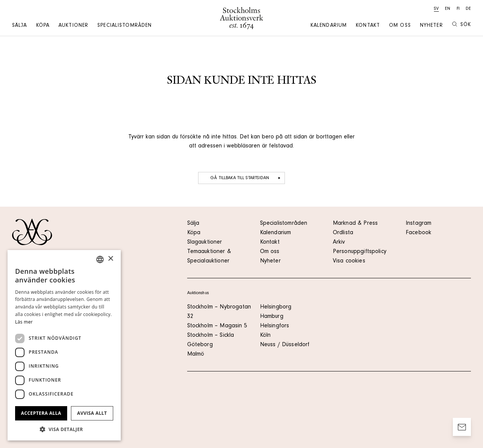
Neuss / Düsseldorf (285, 345)
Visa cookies (349, 261)
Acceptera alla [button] (41, 413)
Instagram (418, 224)
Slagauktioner (205, 242)
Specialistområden (125, 26)
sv (436, 9)
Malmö (196, 354)
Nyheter (431, 26)
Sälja (20, 26)
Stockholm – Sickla (211, 336)
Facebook (418, 233)
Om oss (400, 26)
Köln (265, 336)
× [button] (110, 259)
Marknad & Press (355, 224)
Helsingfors (275, 326)
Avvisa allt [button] (92, 413)
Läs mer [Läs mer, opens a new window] (24, 322)
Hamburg (272, 317)
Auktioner (73, 26)
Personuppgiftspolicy (360, 252)
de (468, 9)
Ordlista (343, 233)
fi (458, 9)
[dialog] (64, 345)
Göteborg (200, 345)
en (448, 9)
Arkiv (339, 242)
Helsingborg (276, 307)
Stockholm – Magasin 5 (217, 326)
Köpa (43, 26)
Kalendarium (329, 26)
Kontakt (368, 26)
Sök (461, 25)
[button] (64, 429)
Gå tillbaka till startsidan (246, 178)
